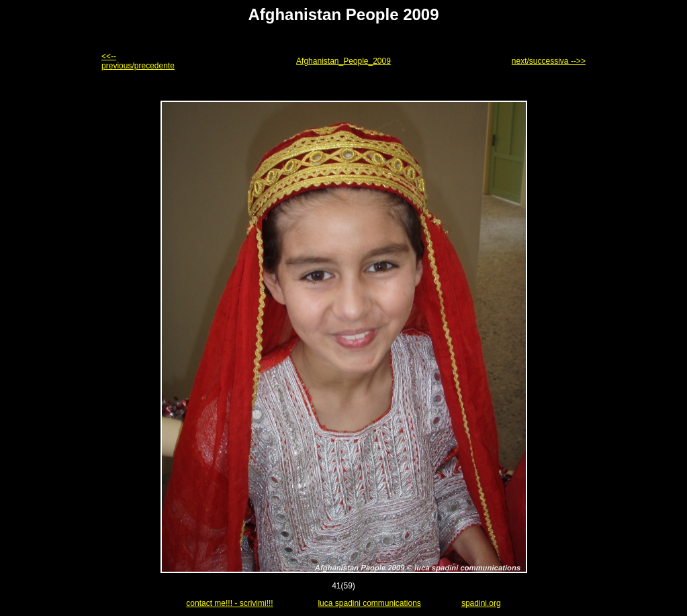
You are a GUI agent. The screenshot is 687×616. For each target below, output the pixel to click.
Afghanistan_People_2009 (343, 61)
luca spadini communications (369, 603)
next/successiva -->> (549, 61)
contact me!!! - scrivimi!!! (229, 603)
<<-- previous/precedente (138, 61)
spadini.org (481, 603)
